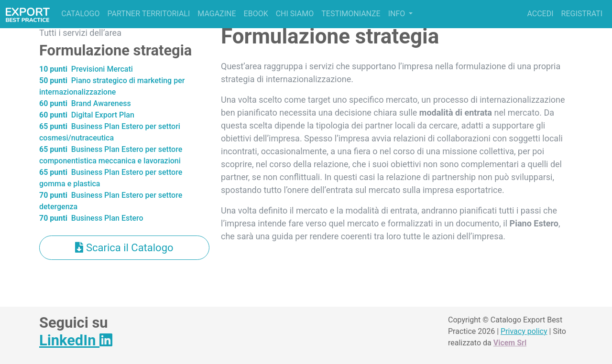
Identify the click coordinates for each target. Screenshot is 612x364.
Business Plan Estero (91, 218)
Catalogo (80, 14)
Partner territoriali (148, 14)
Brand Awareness (85, 103)
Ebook (256, 14)
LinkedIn (76, 340)
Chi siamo (295, 14)
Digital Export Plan (87, 115)
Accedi (540, 14)
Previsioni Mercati (86, 69)
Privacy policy (524, 331)
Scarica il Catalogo (124, 248)
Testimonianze (351, 14)
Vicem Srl (510, 343)
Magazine (217, 14)
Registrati (582, 14)
